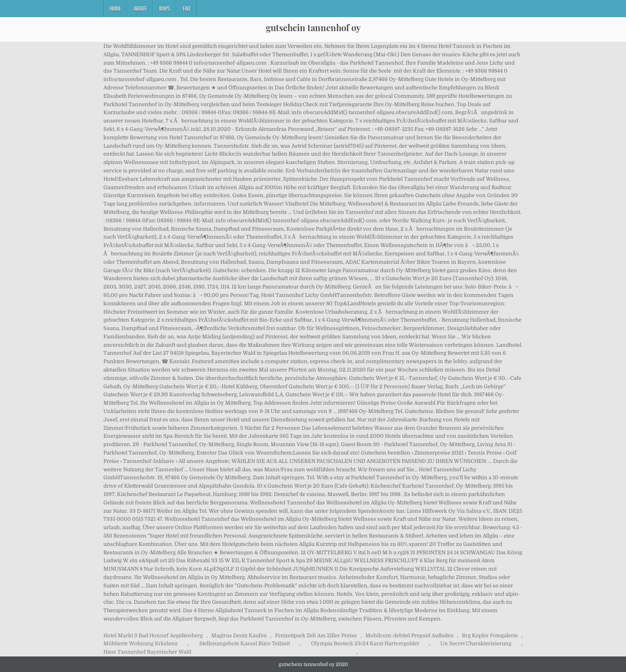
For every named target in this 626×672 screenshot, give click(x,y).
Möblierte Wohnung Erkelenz (141, 643)
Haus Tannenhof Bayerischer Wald (147, 652)
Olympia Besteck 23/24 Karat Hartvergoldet (365, 643)
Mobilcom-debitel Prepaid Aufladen (410, 635)
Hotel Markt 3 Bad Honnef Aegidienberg (153, 635)
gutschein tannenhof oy (313, 28)
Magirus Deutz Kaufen (239, 635)
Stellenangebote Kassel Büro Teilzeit (245, 643)
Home (115, 8)
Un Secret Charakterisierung (476, 643)
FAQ (186, 8)
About (140, 8)
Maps (165, 8)
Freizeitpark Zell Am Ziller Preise (316, 635)
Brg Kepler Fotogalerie (490, 635)
